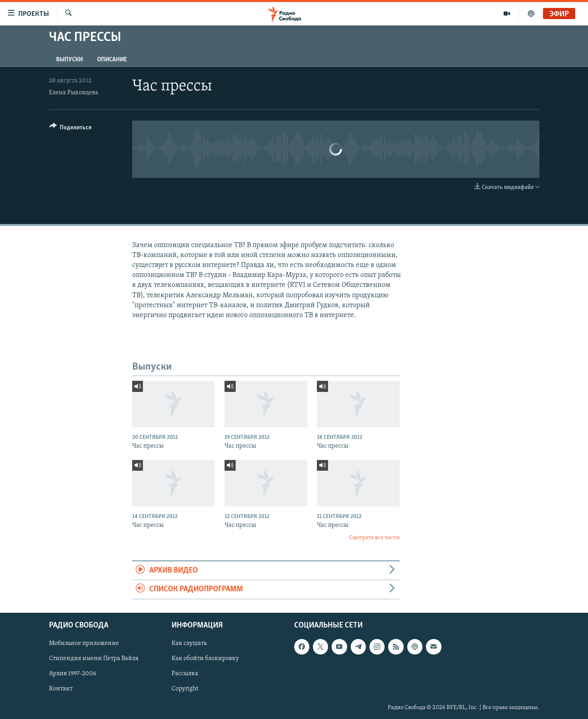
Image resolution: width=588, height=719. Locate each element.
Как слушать (189, 643)
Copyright (185, 689)
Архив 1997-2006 (73, 674)
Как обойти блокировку (205, 659)
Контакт (61, 689)
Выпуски (69, 60)
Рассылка (185, 674)
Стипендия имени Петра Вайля (94, 659)
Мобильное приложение (84, 643)
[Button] (71, 129)
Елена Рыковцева (74, 93)
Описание (112, 60)
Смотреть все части (374, 538)
